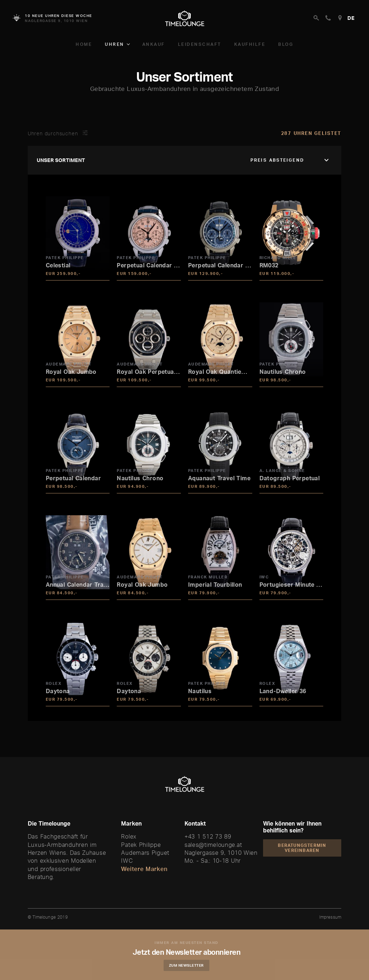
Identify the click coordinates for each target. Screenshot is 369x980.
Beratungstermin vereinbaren (302, 848)
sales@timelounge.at (213, 845)
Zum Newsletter (190, 965)
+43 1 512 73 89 (208, 836)
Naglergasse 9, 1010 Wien (221, 853)
